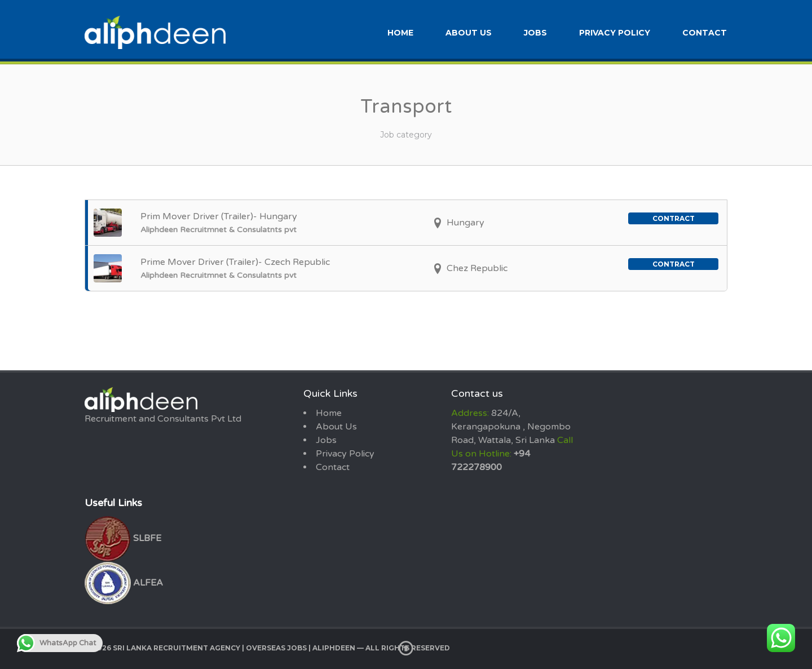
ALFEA (124, 583)
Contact (705, 33)
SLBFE (123, 538)
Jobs (535, 33)
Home (400, 33)
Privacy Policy (615, 33)
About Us (469, 33)
